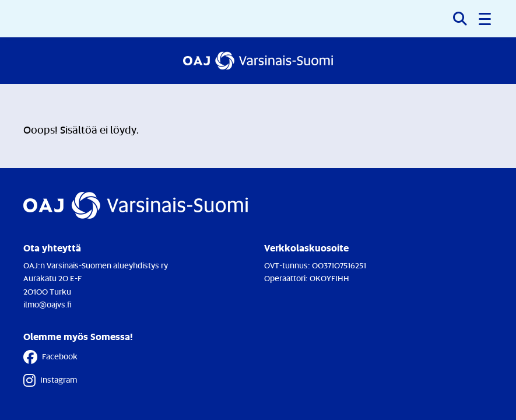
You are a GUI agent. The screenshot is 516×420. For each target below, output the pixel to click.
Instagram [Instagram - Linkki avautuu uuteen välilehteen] (50, 380)
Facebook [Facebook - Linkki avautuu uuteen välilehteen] (50, 357)
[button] (486, 19)
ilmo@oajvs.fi (48, 304)
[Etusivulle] (258, 61)
